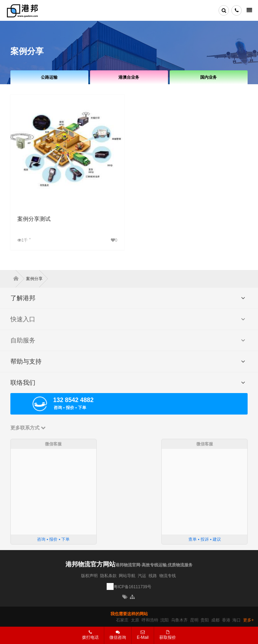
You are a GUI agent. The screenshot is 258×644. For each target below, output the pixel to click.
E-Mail (143, 635)
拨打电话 (90, 635)
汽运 (142, 576)
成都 (215, 620)
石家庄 (122, 620)
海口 (237, 620)
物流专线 (168, 576)
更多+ (248, 620)
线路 (153, 576)
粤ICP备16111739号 (132, 587)
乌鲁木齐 (179, 620)
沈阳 (164, 620)
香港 (226, 620)
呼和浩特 (150, 620)
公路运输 (49, 77)
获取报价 (168, 635)
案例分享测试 (34, 219)
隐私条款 (108, 576)
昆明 (194, 620)
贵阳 (205, 620)
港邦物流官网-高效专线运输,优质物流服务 (154, 565)
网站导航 (127, 576)
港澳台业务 (129, 77)
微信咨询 (115, 637)
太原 (135, 620)
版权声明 (89, 576)
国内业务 (208, 77)
